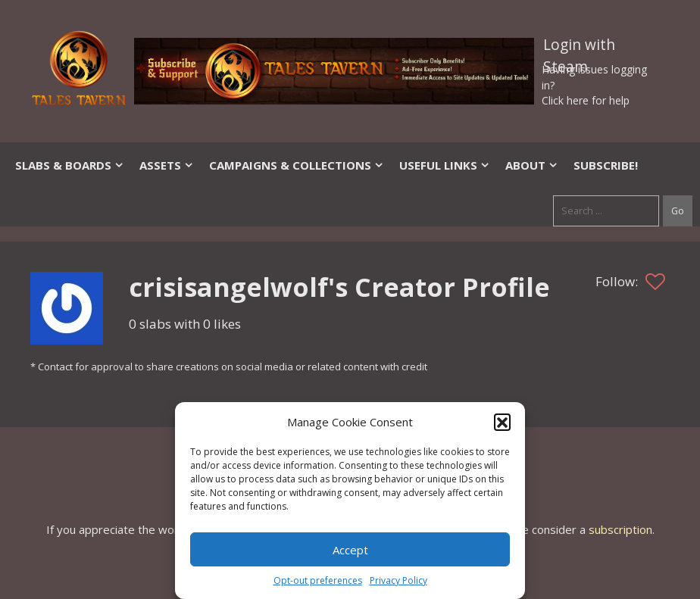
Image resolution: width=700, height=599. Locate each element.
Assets (167, 165)
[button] (502, 422)
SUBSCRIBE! (606, 165)
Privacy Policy (398, 580)
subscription (620, 529)
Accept (350, 550)
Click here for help (586, 100)
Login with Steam (579, 48)
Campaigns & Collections (297, 165)
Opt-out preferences (318, 580)
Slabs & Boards (70, 165)
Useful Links (445, 165)
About (532, 165)
